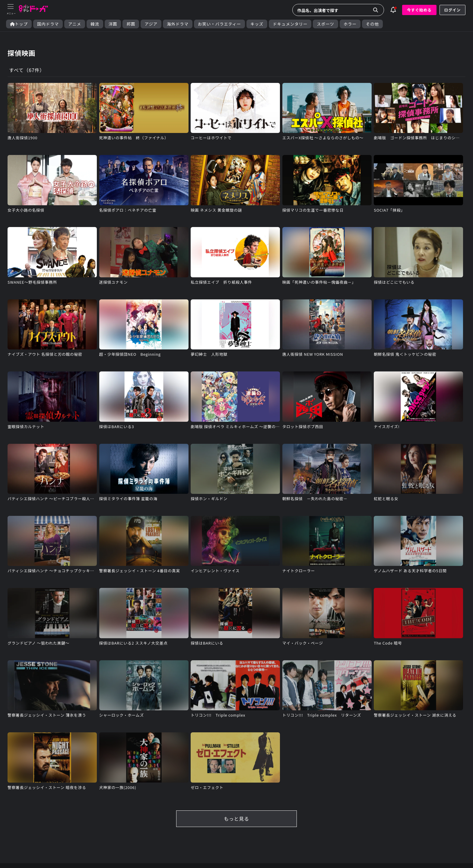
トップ (19, 24)
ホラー (350, 24)
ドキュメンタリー (290, 24)
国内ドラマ (48, 24)
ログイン (452, 10)
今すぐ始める (419, 10)
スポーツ (325, 24)
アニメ (75, 24)
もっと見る (237, 819)
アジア (151, 24)
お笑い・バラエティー (219, 24)
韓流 (95, 24)
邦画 (131, 24)
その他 (372, 24)
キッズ (257, 24)
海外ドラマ (178, 24)
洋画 (113, 24)
